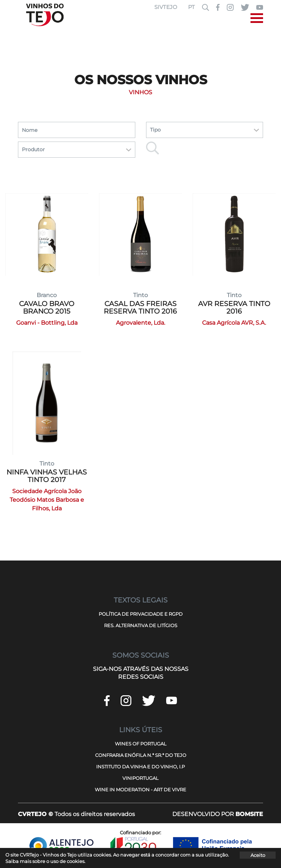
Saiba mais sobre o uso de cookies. (45, 861)
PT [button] (191, 7)
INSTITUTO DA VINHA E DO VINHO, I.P (140, 767)
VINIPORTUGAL (140, 778)
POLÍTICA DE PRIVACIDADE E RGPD (141, 614)
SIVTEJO (166, 7)
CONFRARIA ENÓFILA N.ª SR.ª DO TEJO (141, 755)
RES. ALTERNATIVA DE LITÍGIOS (141, 625)
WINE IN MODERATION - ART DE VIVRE (140, 790)
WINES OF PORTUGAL (141, 744)
